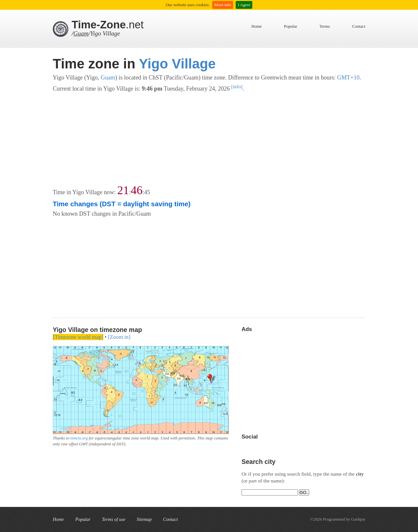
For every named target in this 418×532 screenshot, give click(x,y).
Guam (81, 33)
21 (123, 190)
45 (147, 192)
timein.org (79, 438)
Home (257, 26)
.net (108, 25)
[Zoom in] (119, 337)
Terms (325, 26)
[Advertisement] (209, 139)
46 (136, 190)
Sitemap (144, 519)
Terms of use (114, 519)
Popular (290, 26)
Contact (359, 26)
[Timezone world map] (78, 337)
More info (223, 5)
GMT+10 (348, 78)
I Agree (244, 5)
